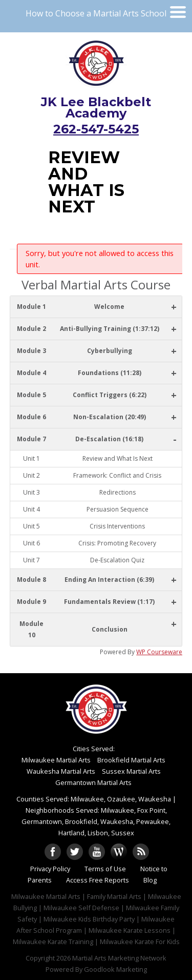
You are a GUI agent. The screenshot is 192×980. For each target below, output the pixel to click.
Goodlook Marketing (115, 969)
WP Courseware (159, 652)
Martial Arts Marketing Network (119, 958)
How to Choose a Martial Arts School (96, 13)
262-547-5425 (96, 129)
